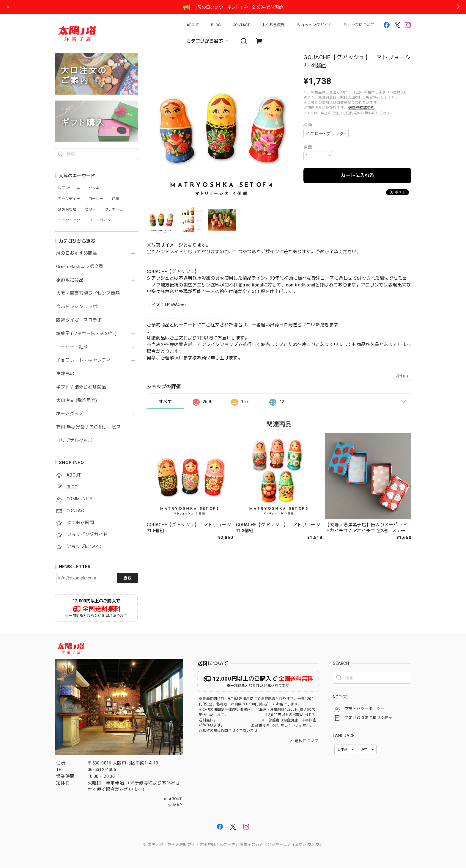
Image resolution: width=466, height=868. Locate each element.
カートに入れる (358, 175)
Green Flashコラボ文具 (80, 267)
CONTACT (241, 25)
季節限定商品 (70, 280)
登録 (127, 578)
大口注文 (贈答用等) (77, 401)
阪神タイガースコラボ (79, 320)
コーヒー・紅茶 (72, 347)
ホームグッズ (70, 414)
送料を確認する (361, 108)
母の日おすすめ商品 (77, 253)
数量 (308, 147)
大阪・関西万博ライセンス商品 (88, 293)
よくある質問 (273, 25)
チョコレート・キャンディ (84, 360)
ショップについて (359, 25)
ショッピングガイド (314, 25)
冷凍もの (65, 374)
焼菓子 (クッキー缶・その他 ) (86, 334)
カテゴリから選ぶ (208, 41)
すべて (165, 402)
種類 (308, 125)
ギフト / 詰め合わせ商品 (81, 387)
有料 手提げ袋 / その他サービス (89, 427)
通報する (403, 376)
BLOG (216, 25)
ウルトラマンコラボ (77, 307)
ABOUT (193, 25)
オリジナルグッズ (74, 441)
